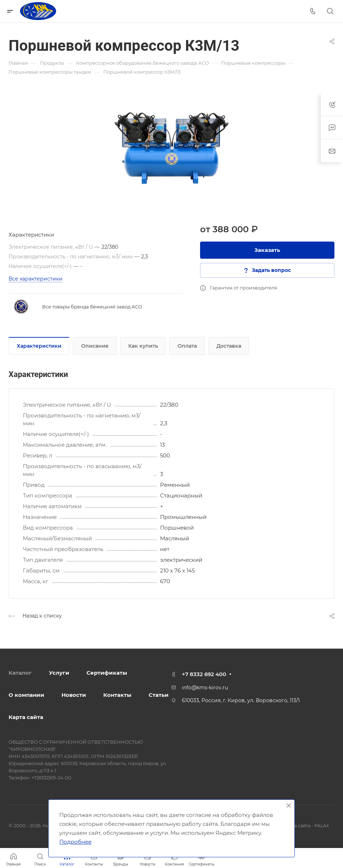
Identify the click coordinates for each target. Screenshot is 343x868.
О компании (26, 695)
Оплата (187, 346)
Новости (74, 695)
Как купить (143, 346)
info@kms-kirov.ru (205, 688)
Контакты (117, 695)
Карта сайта (26, 717)
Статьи (159, 695)
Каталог (20, 673)
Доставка (229, 346)
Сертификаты (107, 673)
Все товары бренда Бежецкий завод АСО (92, 307)
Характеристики (39, 346)
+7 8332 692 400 (204, 674)
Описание (95, 346)
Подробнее (75, 842)
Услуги (59, 673)
